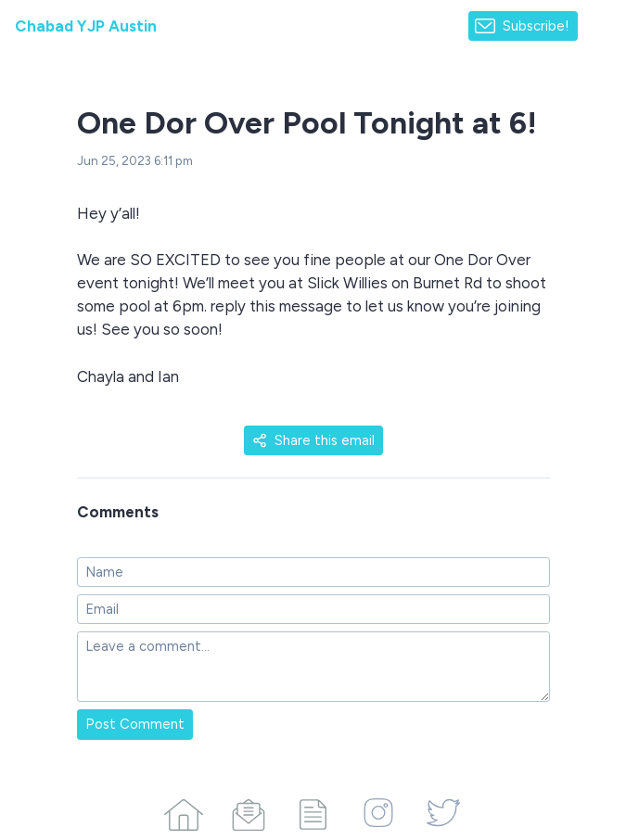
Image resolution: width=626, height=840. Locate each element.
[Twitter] (443, 811)
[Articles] (313, 811)
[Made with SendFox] (602, 26)
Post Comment (135, 724)
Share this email (313, 440)
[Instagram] (378, 811)
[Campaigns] (249, 811)
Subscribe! (536, 26)
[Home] (184, 811)
